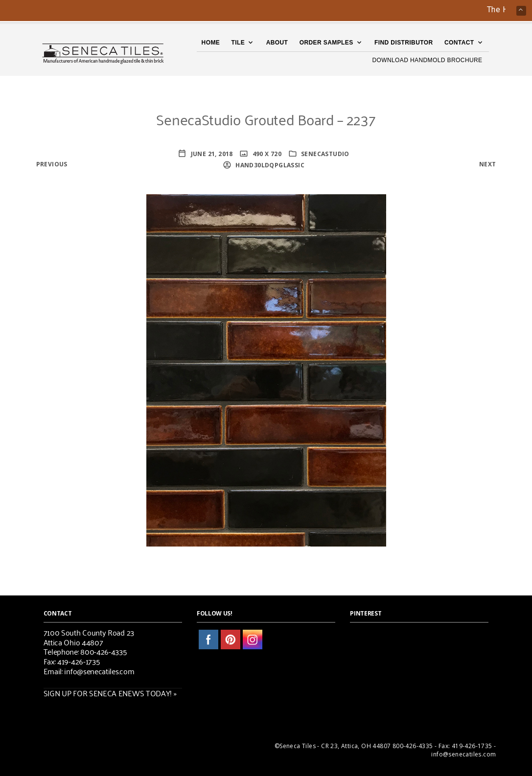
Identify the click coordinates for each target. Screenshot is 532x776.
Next (488, 164)
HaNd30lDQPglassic (269, 165)
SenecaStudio (325, 154)
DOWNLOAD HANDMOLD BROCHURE (427, 60)
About (277, 43)
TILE (238, 43)
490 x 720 (266, 154)
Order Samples (326, 43)
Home (211, 43)
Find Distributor (404, 43)
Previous (52, 164)
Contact (459, 43)
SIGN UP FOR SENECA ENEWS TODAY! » (110, 693)
